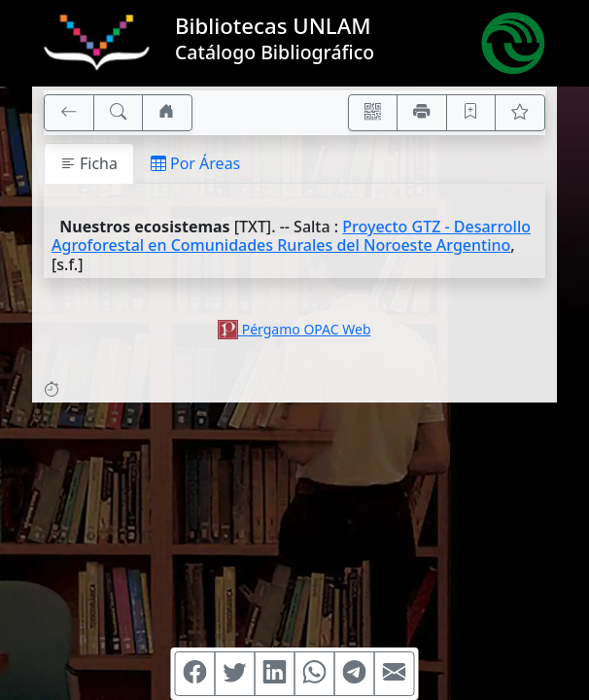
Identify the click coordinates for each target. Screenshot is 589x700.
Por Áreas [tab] (195, 163)
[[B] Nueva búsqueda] (119, 113)
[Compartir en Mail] (395, 674)
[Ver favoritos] (520, 113)
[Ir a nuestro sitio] (167, 113)
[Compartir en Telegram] (355, 674)
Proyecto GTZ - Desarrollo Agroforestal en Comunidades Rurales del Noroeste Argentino (291, 236)
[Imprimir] (422, 113)
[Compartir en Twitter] (235, 674)
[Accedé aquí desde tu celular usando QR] (373, 113)
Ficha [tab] (89, 163)
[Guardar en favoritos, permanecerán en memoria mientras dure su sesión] (471, 113)
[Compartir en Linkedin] (275, 674)
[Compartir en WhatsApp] (315, 674)
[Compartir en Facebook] (195, 674)
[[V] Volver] (69, 113)
